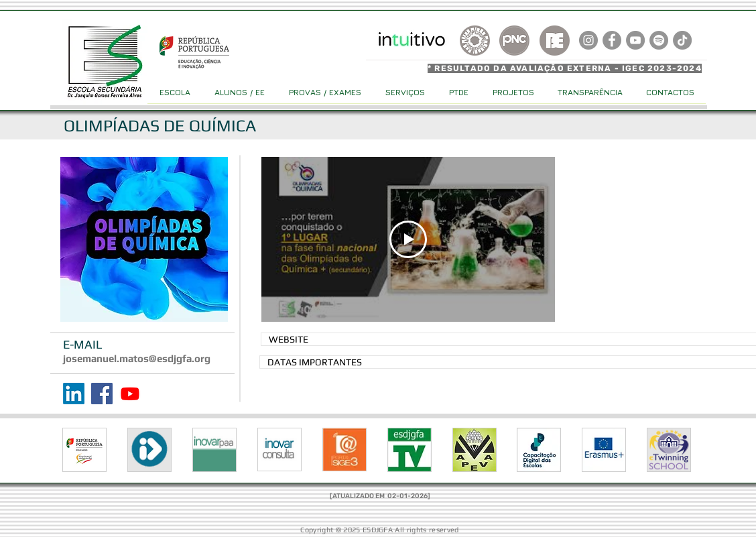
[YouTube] (635, 40)
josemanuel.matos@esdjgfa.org (137, 358)
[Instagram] (588, 40)
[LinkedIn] (74, 394)
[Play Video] (408, 239)
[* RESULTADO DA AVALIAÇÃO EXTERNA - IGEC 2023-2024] (567, 68)
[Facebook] (102, 394)
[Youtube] (130, 394)
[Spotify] (659, 40)
